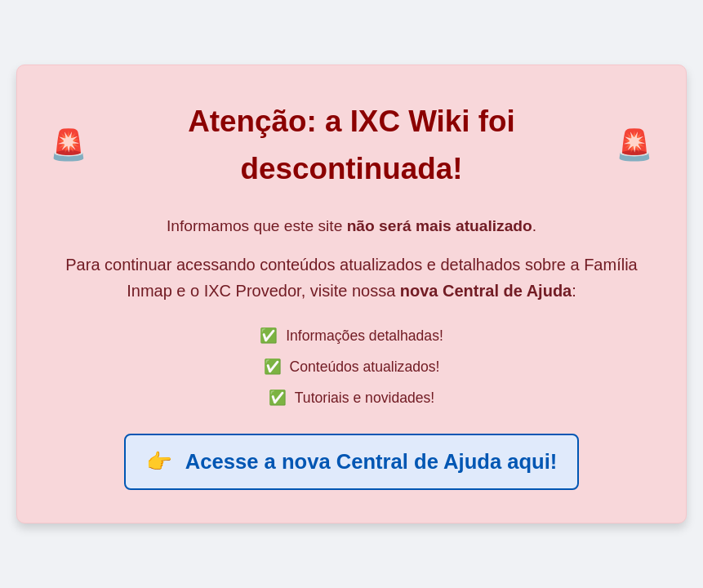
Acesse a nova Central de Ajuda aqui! (352, 461)
